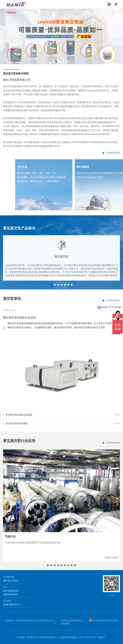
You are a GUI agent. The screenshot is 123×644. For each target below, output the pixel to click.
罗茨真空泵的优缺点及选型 (19, 432)
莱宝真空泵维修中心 (48, 637)
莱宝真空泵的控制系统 (17, 441)
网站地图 (65, 624)
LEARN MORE (113, 153)
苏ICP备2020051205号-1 (72, 621)
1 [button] (56, 62)
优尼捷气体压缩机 (68, 637)
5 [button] (65, 302)
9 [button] (75, 583)
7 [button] (72, 302)
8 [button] (72, 583)
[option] (62, 36)
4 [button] (67, 62)
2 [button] (60, 62)
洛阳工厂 (102, 637)
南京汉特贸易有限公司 (26, 621)
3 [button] (63, 62)
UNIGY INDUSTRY (87, 637)
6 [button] (68, 302)
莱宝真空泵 (32, 637)
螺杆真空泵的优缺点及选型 (19, 335)
